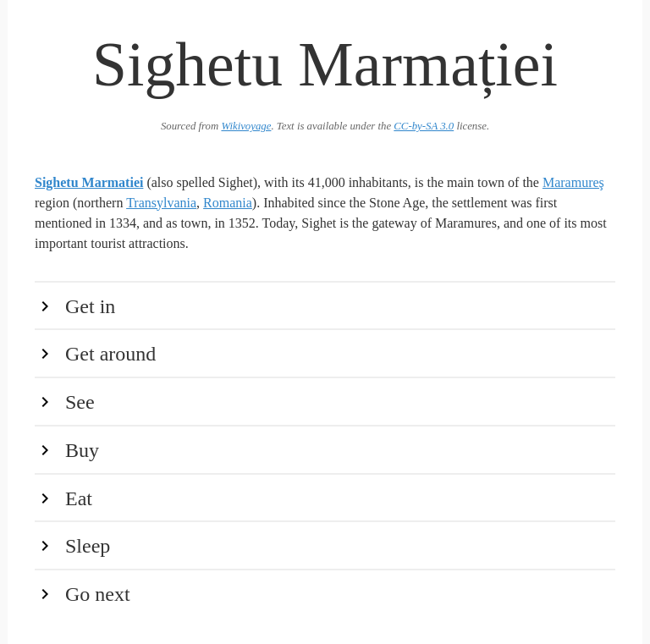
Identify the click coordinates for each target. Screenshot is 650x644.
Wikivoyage (246, 126)
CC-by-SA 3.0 (424, 126)
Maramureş (573, 182)
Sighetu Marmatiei (89, 182)
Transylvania (161, 203)
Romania (228, 203)
